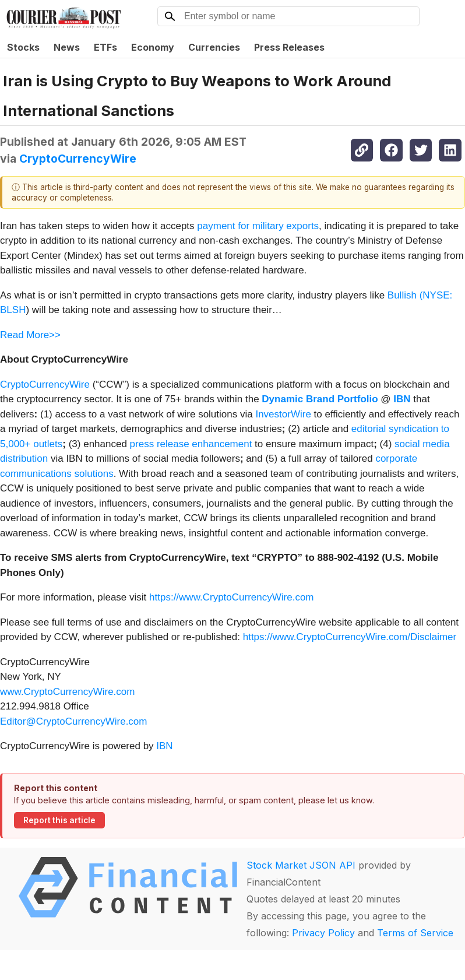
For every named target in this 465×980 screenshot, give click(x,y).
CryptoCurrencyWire (78, 159)
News (67, 47)
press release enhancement (191, 444)
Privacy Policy (323, 933)
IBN (164, 746)
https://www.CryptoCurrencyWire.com (231, 597)
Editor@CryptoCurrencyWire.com (73, 721)
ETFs (105, 47)
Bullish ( (405, 295)
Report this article (59, 820)
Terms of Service (415, 933)
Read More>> (30, 335)
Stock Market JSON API (301, 865)
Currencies (214, 47)
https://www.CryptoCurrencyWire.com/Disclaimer (350, 637)
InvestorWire (283, 414)
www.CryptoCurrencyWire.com (67, 692)
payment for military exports (258, 226)
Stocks (23, 47)
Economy (153, 47)
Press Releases (289, 47)
